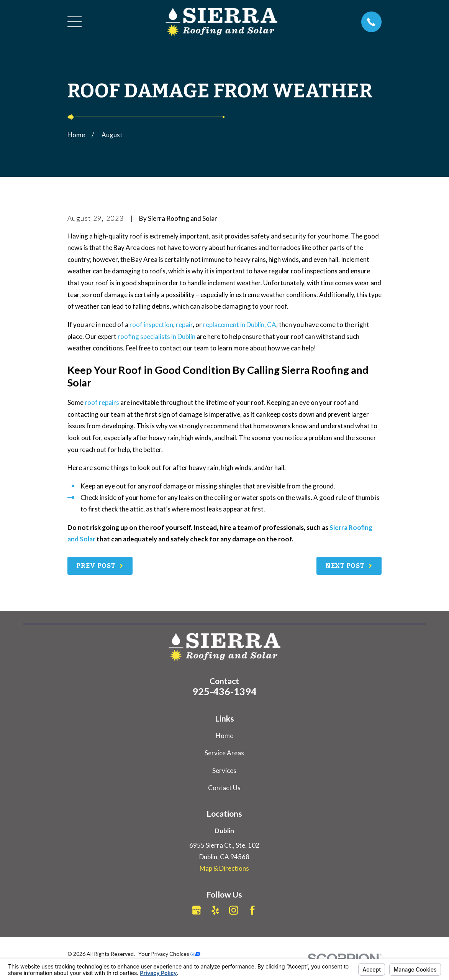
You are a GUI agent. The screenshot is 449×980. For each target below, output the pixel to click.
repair (184, 325)
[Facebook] (252, 910)
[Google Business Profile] (197, 910)
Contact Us (224, 788)
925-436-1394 (224, 691)
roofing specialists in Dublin (156, 336)
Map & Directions (224, 868)
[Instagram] (234, 910)
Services (224, 770)
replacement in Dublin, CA (240, 325)
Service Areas (224, 753)
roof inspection (151, 325)
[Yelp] (215, 910)
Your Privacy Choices (169, 954)
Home (224, 736)
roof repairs (102, 402)
